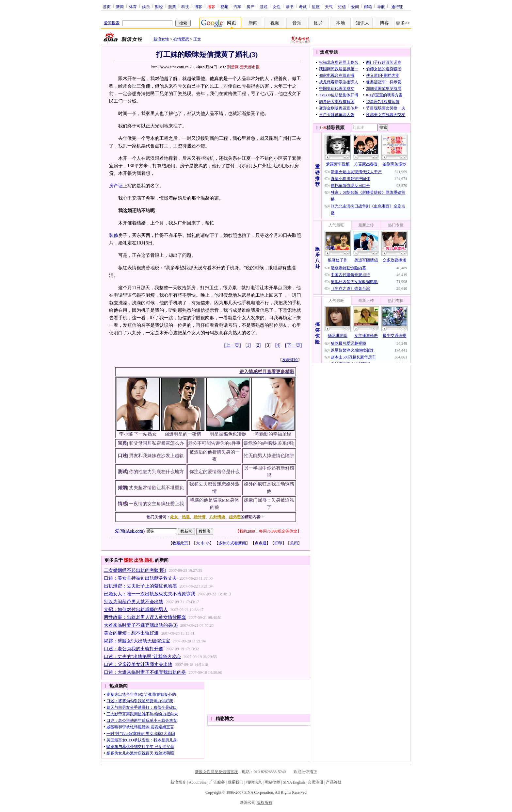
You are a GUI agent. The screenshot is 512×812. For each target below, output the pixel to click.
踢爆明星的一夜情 (183, 434)
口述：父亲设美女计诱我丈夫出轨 (138, 664)
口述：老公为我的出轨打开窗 (134, 649)
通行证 (397, 7)
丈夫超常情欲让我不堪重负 (156, 488)
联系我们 (235, 782)
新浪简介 (178, 782)
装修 (114, 235)
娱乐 (146, 7)
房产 (250, 7)
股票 (172, 7)
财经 (159, 7)
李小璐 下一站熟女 (138, 434)
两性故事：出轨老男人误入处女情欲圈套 (145, 617)
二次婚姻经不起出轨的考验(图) (135, 570)
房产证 (116, 186)
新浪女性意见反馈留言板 (216, 772)
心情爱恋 (181, 39)
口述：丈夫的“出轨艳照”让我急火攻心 (142, 657)
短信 (342, 7)
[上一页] (232, 345)
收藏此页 (180, 543)
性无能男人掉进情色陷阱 (269, 456)
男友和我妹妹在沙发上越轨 (156, 456)
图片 (319, 23)
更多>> (403, 23)
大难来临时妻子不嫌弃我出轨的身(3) (141, 625)
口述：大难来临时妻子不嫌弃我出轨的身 (145, 672)
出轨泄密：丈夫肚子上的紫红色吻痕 (140, 586)
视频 (224, 7)
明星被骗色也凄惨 (228, 434)
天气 (329, 7)
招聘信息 (254, 782)
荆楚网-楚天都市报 (243, 67)
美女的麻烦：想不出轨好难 (131, 633)
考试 (303, 7)
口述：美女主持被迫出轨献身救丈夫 (140, 578)
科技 (185, 7)
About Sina (198, 782)
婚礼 (149, 560)
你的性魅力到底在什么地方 (156, 472)
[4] (278, 345)
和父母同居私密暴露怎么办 (156, 443)
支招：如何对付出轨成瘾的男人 (136, 610)
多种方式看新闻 (232, 543)
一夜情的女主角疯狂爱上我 (156, 504)
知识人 (362, 23)
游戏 (264, 7)
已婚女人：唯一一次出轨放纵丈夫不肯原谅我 (150, 594)
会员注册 (315, 782)
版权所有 (264, 803)
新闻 (120, 7)
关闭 (294, 543)
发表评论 (290, 360)
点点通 (261, 543)
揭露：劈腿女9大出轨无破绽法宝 (137, 641)
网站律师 (272, 782)
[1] (248, 345)
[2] (258, 345)
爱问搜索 (112, 23)
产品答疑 (334, 782)
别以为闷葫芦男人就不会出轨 (134, 602)
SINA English (294, 782)
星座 (316, 7)
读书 (290, 7)
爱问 (355, 7)
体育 (133, 7)
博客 (198, 7)
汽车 (237, 7)
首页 (107, 7)
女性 (277, 7)
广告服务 (217, 782)
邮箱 (368, 7)
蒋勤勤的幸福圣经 (273, 434)
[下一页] (293, 345)
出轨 (139, 560)
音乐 (297, 23)
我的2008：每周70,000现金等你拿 (268, 531)
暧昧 (128, 560)
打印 (278, 543)
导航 (381, 7)
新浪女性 (161, 39)
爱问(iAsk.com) (130, 531)
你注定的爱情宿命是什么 (215, 472)
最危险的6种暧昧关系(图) (269, 443)
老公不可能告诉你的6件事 (214, 443)
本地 (341, 23)
